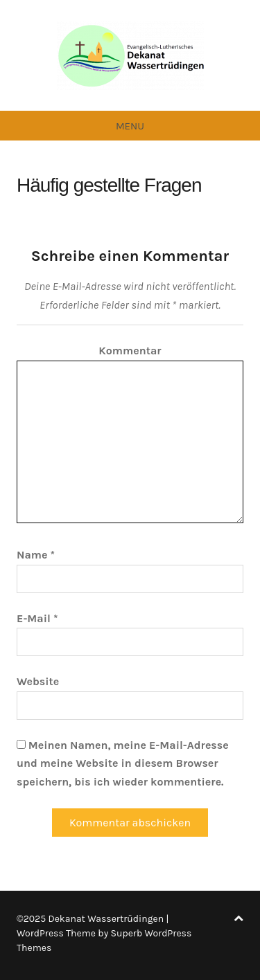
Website (38, 681)
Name (36, 555)
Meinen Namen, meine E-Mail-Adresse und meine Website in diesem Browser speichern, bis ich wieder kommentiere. (123, 763)
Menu (130, 126)
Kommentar (130, 351)
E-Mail (37, 618)
